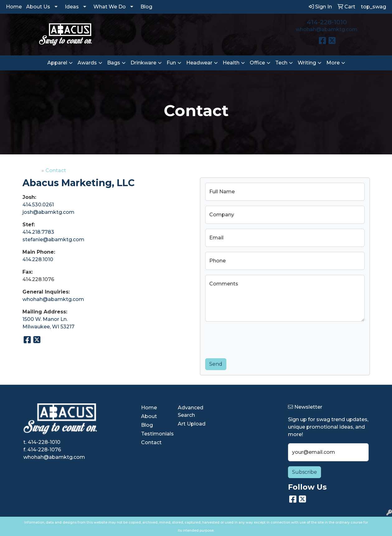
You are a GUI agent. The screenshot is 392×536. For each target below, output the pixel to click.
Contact (151, 442)
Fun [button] (171, 63)
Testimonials (156, 434)
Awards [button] (87, 63)
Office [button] (257, 63)
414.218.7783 (38, 232)
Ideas (72, 7)
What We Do (110, 7)
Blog (146, 7)
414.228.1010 (38, 259)
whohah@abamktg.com (327, 29)
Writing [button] (307, 63)
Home (14, 7)
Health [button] (231, 63)
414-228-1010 (327, 22)
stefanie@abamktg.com (53, 240)
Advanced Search (191, 411)
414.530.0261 (38, 205)
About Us (38, 7)
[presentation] (253, 339)
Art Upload (192, 424)
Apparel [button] (57, 63)
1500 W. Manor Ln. (45, 319)
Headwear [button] (199, 63)
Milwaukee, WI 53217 (48, 327)
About (149, 416)
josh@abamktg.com (48, 212)
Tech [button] (281, 63)
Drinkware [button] (143, 63)
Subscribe (305, 472)
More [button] (333, 63)
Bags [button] (114, 63)
